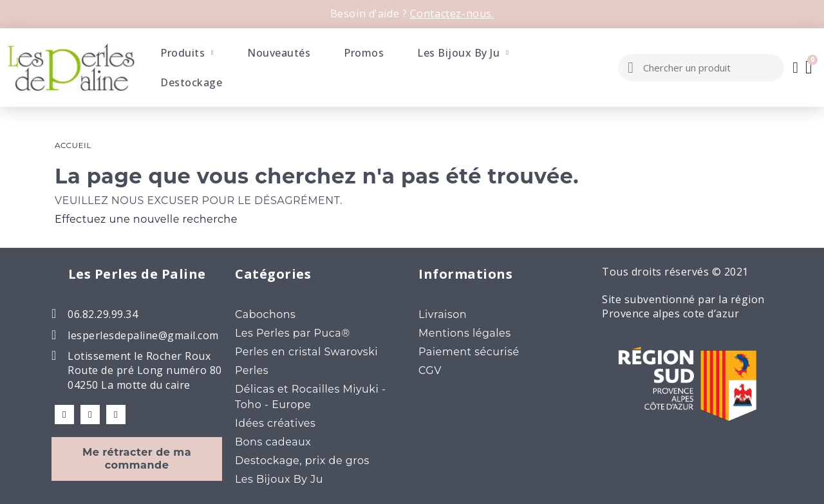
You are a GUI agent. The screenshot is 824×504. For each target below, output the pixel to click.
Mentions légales (465, 333)
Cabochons (265, 314)
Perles (252, 370)
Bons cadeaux (273, 442)
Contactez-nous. (452, 14)
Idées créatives (275, 423)
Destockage (191, 82)
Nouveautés (279, 53)
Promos (364, 53)
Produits (187, 53)
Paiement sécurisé (469, 352)
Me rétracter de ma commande (137, 459)
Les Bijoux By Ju (463, 53)
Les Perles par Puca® (293, 333)
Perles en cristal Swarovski (306, 352)
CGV (430, 370)
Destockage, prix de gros (302, 461)
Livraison (443, 314)
